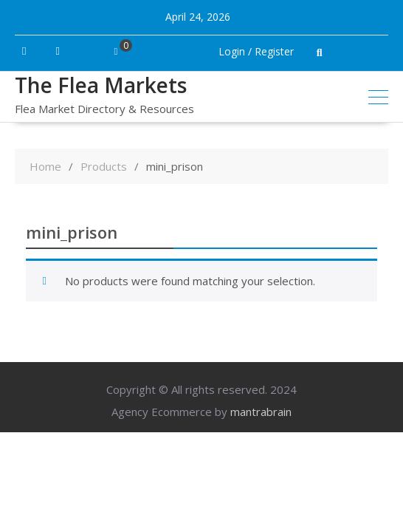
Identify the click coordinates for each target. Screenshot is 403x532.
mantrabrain (261, 412)
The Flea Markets (101, 85)
